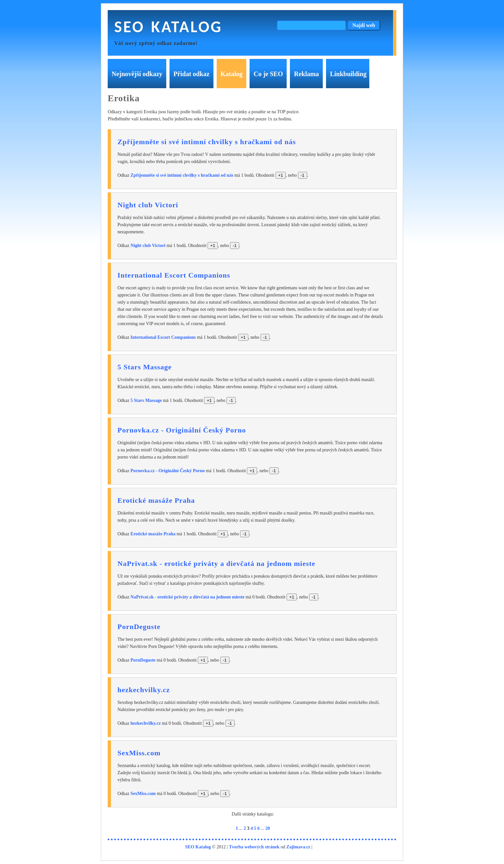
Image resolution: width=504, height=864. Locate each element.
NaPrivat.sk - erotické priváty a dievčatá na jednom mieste (216, 563)
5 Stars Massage (145, 367)
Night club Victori (148, 205)
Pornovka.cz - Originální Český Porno (182, 430)
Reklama (306, 74)
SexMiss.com (139, 753)
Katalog (232, 74)
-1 (303, 175)
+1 (281, 175)
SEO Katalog (168, 27)
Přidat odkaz (191, 74)
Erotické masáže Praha (156, 500)
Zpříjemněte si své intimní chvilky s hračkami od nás (207, 142)
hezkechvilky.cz (144, 690)
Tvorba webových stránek (254, 847)
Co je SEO (268, 74)
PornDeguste (139, 627)
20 (268, 828)
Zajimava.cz (298, 847)
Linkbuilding (348, 74)
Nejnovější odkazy (137, 74)
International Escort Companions (174, 275)
